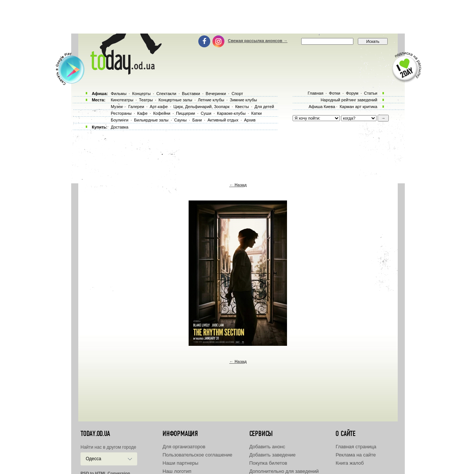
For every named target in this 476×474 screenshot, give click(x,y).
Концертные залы (175, 100)
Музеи (117, 107)
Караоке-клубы (231, 113)
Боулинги (119, 120)
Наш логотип (177, 471)
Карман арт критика (358, 107)
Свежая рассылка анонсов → (258, 41)
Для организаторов (184, 447)
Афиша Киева (322, 107)
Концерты (141, 94)
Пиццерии (185, 113)
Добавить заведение (272, 455)
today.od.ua (95, 434)
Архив (250, 120)
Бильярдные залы (151, 120)
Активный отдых (223, 120)
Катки (256, 113)
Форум (352, 93)
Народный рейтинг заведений (349, 100)
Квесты (242, 107)
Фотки (335, 93)
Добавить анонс (267, 447)
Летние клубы (211, 100)
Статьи (371, 93)
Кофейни (162, 113)
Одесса (93, 459)
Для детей (264, 107)
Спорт (237, 94)
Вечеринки (216, 94)
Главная (315, 93)
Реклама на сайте (356, 455)
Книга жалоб (350, 463)
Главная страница (356, 447)
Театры (146, 100)
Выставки (191, 94)
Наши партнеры (180, 463)
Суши (206, 113)
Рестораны (121, 113)
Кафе (142, 113)
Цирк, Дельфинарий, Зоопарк (201, 107)
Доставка (119, 127)
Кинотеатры (122, 100)
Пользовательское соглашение (197, 455)
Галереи (136, 107)
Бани (197, 120)
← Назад (238, 185)
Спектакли (166, 94)
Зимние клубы (244, 100)
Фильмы (119, 94)
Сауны (180, 120)
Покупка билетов (268, 463)
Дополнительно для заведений (284, 471)
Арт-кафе (159, 107)
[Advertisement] (238, 17)
